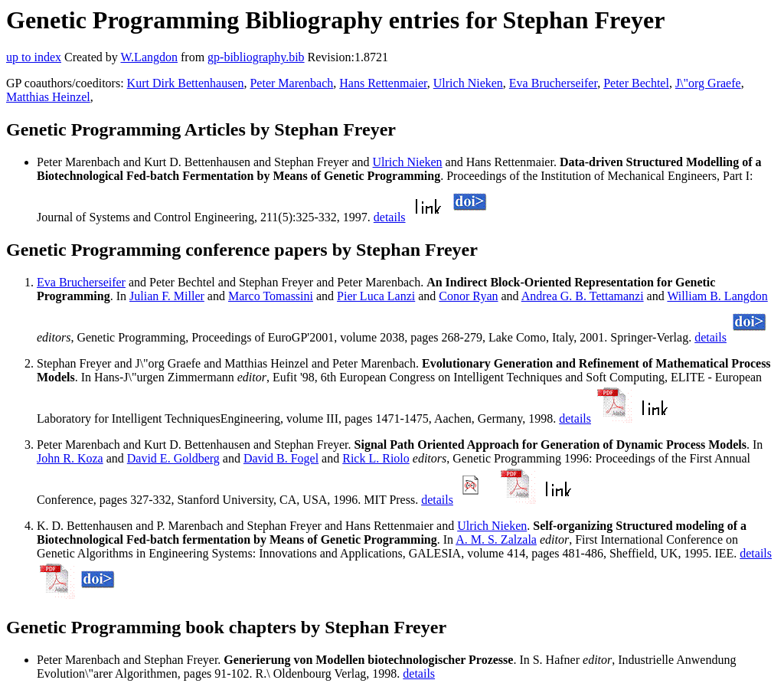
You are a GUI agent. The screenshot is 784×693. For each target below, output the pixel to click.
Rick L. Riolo (376, 458)
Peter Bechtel (636, 83)
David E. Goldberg (173, 458)
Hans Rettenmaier (383, 83)
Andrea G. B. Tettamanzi (583, 296)
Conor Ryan (468, 296)
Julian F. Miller (167, 296)
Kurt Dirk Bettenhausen (186, 83)
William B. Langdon (717, 296)
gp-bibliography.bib (256, 57)
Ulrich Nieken (468, 83)
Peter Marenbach (291, 83)
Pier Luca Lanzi (376, 296)
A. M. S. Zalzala (496, 539)
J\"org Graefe (708, 83)
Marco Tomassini (271, 296)
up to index (34, 57)
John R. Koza (70, 458)
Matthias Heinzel (48, 97)
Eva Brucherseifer (553, 83)
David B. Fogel (281, 458)
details (390, 217)
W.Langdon (149, 57)
